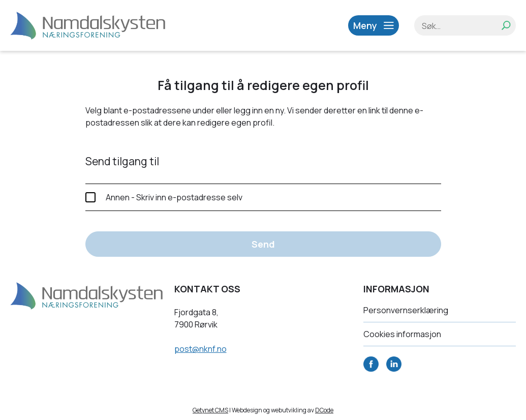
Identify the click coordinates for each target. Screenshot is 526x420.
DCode (324, 410)
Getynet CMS (210, 410)
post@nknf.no (200, 349)
